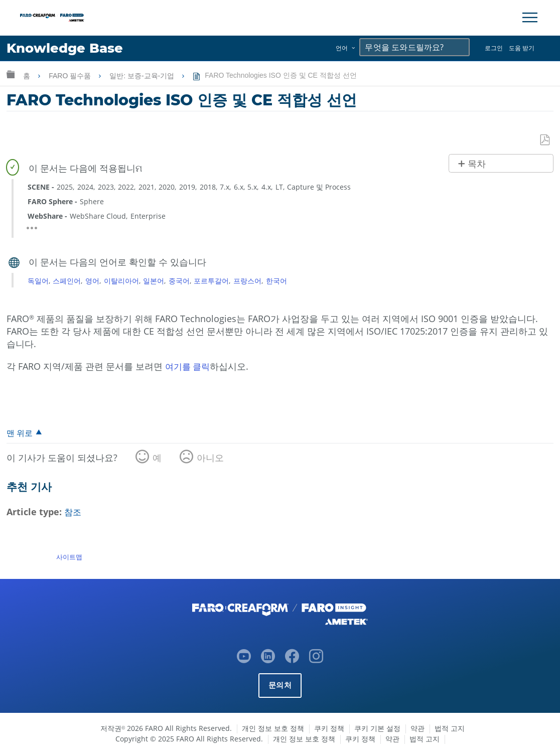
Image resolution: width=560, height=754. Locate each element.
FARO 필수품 (71, 76)
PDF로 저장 (545, 140)
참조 (73, 513)
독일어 (38, 281)
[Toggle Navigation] (530, 18)
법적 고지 (450, 728)
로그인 (494, 48)
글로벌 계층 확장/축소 (11, 74)
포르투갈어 (211, 281)
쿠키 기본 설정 (377, 728)
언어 (342, 48)
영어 (92, 281)
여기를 (180, 367)
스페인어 (67, 281)
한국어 (276, 281)
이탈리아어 (121, 281)
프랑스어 (247, 281)
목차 (477, 164)
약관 (417, 728)
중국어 (179, 281)
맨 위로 (20, 433)
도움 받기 (522, 48)
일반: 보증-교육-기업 (143, 76)
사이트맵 (69, 557)
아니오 (210, 459)
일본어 (154, 281)
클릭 (204, 367)
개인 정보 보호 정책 (273, 728)
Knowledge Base (67, 48)
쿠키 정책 (329, 728)
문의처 (280, 685)
